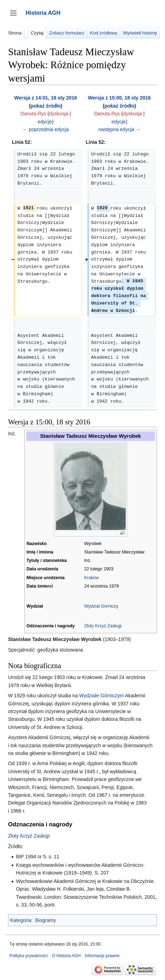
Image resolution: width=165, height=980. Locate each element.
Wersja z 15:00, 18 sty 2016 (120, 98)
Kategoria (21, 920)
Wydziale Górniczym (101, 696)
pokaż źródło (46, 106)
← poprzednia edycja (46, 129)
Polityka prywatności (29, 956)
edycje (45, 122)
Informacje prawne (102, 956)
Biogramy (45, 920)
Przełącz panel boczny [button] (16, 16)
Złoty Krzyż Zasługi (103, 626)
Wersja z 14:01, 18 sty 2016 (46, 98)
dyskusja (59, 114)
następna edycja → (119, 129)
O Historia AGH (66, 956)
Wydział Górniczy (101, 606)
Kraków (92, 578)
